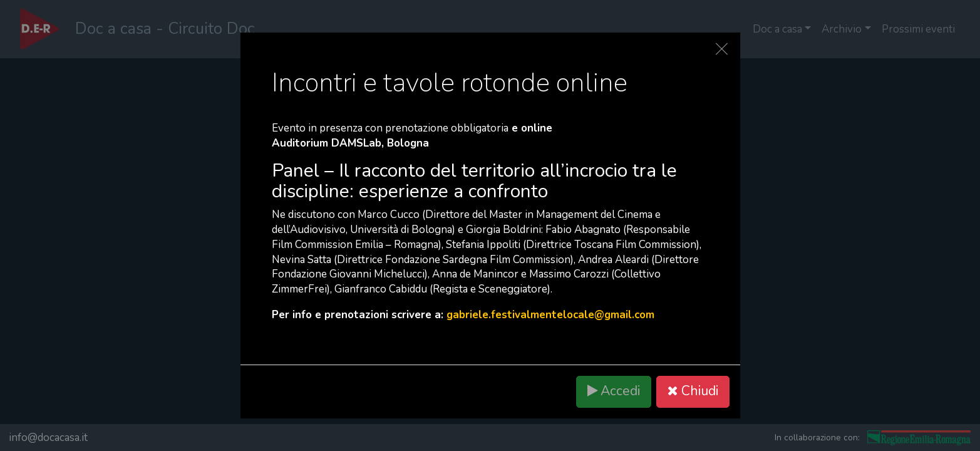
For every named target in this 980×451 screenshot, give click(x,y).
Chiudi (693, 391)
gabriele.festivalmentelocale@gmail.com (550, 315)
